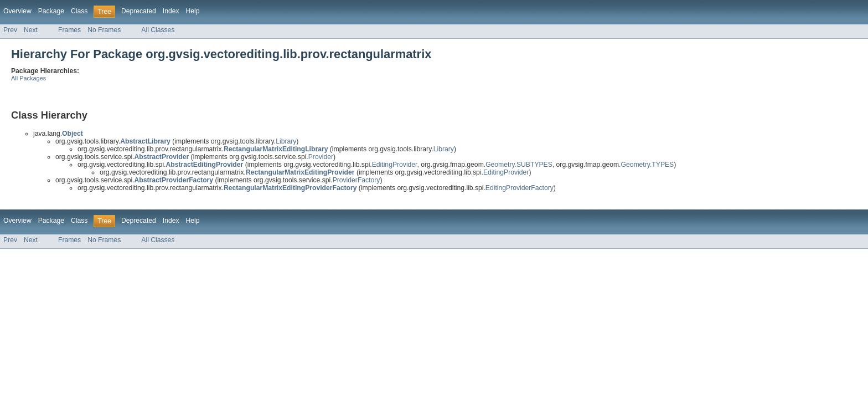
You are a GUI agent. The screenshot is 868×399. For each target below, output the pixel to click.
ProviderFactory (356, 180)
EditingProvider (395, 165)
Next (31, 30)
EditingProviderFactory (520, 188)
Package (51, 11)
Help (193, 11)
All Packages (29, 78)
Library (286, 141)
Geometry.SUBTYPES (519, 165)
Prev (10, 30)
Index (171, 11)
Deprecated (139, 11)
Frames (69, 30)
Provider (321, 157)
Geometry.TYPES (648, 165)
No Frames (104, 30)
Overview (17, 11)
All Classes (158, 30)
